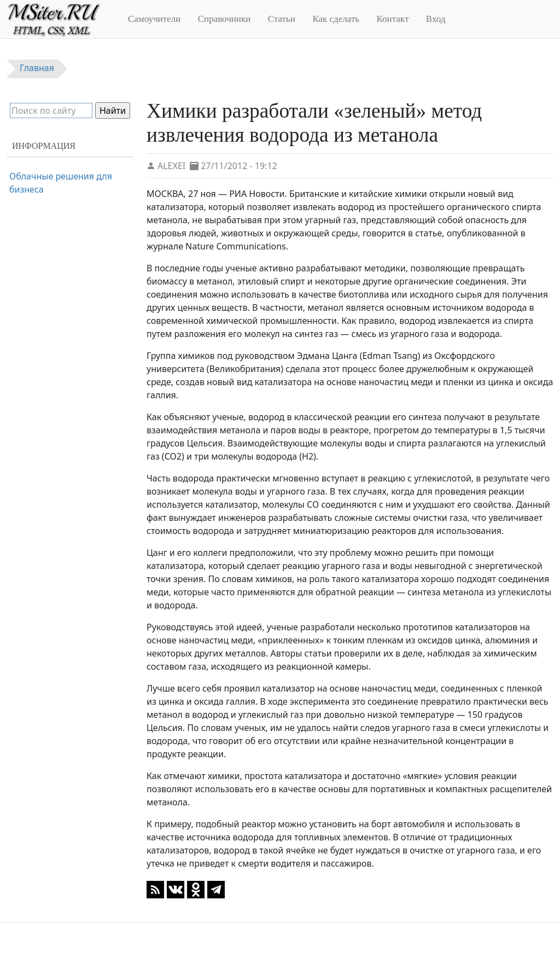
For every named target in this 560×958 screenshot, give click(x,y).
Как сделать (336, 19)
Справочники (224, 19)
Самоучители (154, 19)
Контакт (393, 19)
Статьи (282, 19)
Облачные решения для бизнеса (61, 183)
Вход (436, 19)
